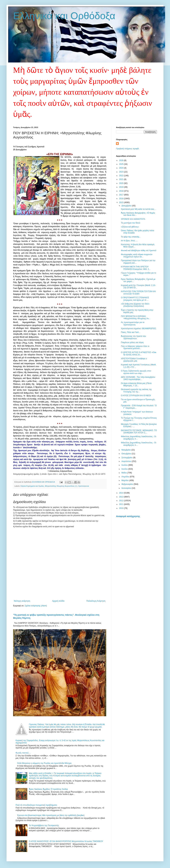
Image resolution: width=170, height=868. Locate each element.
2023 (122, 172)
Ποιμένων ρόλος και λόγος (132, 342)
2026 (122, 160)
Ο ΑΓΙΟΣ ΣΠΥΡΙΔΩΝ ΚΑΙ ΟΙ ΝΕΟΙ (136, 396)
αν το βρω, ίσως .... (129, 241)
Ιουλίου (125, 465)
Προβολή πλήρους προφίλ (127, 149)
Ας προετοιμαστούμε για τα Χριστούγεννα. (133, 323)
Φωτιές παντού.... (23, 753)
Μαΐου (124, 473)
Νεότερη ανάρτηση (22, 601)
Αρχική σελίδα (58, 601)
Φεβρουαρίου (128, 484)
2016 (122, 199)
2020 (122, 183)
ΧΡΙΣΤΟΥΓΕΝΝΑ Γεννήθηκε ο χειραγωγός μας (134, 360)
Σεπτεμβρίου (127, 458)
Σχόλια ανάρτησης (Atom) (36, 606)
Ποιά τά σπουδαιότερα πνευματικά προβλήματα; (36, 805)
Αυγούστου (127, 461)
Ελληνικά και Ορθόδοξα (64, 16)
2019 (122, 187)
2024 (122, 168)
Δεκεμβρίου (127, 206)
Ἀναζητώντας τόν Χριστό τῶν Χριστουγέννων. (133, 337)
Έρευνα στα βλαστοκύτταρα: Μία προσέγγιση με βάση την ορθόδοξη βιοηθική (51, 815)
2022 (122, 176)
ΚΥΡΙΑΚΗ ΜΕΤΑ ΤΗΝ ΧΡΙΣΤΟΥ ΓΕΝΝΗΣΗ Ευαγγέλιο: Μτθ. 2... (136, 268)
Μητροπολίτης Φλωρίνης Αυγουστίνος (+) (61, 486)
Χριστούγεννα (84, 486)
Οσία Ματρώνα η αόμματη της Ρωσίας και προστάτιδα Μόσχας (44, 763)
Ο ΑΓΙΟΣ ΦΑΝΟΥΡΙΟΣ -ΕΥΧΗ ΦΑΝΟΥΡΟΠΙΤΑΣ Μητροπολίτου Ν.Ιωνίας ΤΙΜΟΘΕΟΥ (66, 841)
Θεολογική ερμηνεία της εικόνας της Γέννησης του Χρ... (136, 391)
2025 (122, 164)
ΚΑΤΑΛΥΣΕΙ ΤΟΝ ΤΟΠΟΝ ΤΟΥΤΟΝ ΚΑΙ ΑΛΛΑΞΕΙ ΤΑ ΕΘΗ (138, 293)
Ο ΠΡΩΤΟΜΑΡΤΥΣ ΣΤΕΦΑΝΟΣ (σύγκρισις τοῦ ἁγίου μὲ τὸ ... (135, 299)
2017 (122, 195)
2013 (122, 497)
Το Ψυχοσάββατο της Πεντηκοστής (44, 825)
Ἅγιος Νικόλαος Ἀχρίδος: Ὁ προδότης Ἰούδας (48, 789)
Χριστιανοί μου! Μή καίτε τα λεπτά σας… (139, 209)
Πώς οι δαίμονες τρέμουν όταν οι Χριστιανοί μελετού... (135, 347)
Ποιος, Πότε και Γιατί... (131, 332)
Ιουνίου (125, 469)
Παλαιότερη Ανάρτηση (96, 601)
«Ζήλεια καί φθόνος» (130, 227)
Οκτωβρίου (127, 454)
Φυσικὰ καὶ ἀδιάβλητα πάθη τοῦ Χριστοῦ (139, 251)
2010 (122, 508)
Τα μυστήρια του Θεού (131, 223)
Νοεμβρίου (126, 450)
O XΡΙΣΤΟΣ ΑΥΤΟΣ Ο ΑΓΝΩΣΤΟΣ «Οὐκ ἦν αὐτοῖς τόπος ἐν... (139, 354)
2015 (122, 202)
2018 (122, 191)
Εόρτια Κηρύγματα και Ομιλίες (32, 486)
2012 (122, 501)
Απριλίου (126, 477)
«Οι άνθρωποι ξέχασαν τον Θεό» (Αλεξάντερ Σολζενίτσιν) (135, 305)
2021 (122, 179)
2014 (122, 493)
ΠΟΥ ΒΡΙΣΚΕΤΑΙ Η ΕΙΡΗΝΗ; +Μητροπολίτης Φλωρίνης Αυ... (136, 317)
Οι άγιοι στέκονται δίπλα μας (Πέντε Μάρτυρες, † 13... (136, 384)
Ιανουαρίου (127, 488)
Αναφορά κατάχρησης (128, 516)
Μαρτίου (125, 480)
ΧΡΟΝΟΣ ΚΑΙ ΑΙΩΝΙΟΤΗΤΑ (133, 219)
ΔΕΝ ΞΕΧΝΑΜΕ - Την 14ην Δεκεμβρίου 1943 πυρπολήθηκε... (138, 378)
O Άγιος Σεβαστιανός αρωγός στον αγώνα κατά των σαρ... (136, 372)
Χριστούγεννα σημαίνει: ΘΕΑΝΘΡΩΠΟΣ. (139, 329)
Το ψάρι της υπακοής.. (131, 237)
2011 (122, 504)
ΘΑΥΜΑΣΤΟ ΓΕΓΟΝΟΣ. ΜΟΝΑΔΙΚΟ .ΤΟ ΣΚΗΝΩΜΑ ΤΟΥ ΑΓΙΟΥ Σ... (139, 432)
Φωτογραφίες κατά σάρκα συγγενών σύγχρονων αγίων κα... (137, 256)
